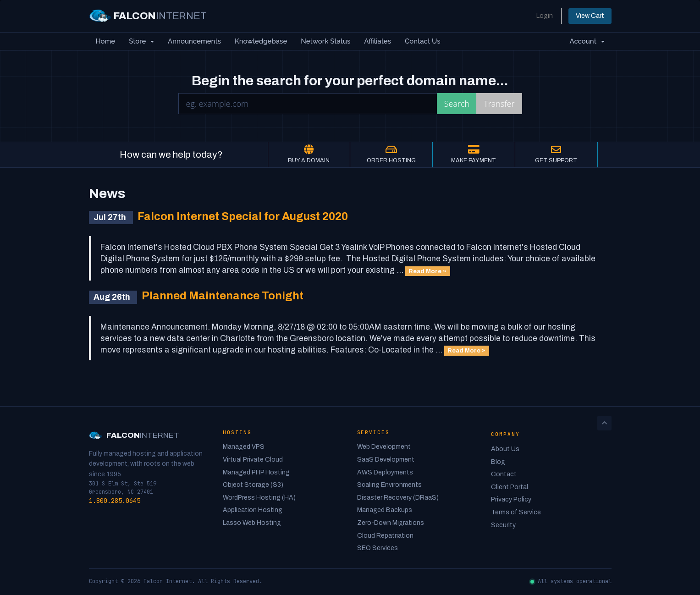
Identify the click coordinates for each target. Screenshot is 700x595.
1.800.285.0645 (115, 501)
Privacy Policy (511, 499)
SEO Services (378, 548)
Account (587, 41)
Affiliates (378, 41)
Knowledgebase (261, 41)
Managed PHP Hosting (256, 472)
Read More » (427, 271)
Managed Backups (385, 510)
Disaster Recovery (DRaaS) (398, 498)
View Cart (590, 16)
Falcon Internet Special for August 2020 (243, 216)
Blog (498, 462)
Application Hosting (253, 510)
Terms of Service (516, 512)
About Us (505, 449)
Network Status (325, 41)
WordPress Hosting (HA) (259, 498)
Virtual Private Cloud (253, 460)
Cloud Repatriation (385, 536)
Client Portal (510, 487)
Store (141, 41)
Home (106, 41)
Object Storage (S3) (253, 485)
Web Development (384, 447)
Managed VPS (244, 447)
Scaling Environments (389, 485)
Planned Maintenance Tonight (223, 296)
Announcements (194, 41)
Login (545, 16)
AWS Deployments (385, 472)
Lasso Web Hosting (252, 523)
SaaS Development (386, 460)
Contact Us (422, 41)
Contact (504, 474)
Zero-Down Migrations (391, 523)
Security (503, 525)
